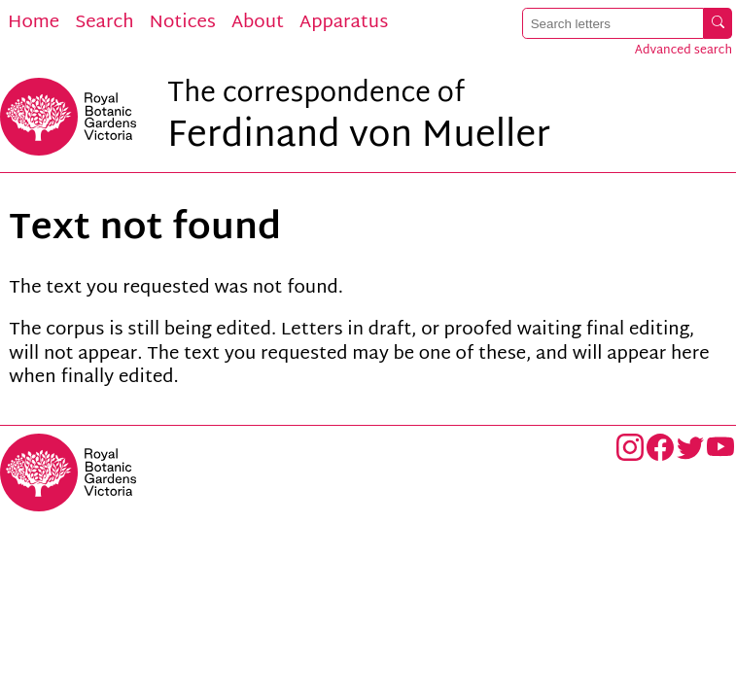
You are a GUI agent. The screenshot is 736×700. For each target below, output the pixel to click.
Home (34, 23)
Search (104, 23)
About (258, 23)
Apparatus (344, 23)
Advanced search (683, 51)
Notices (183, 23)
